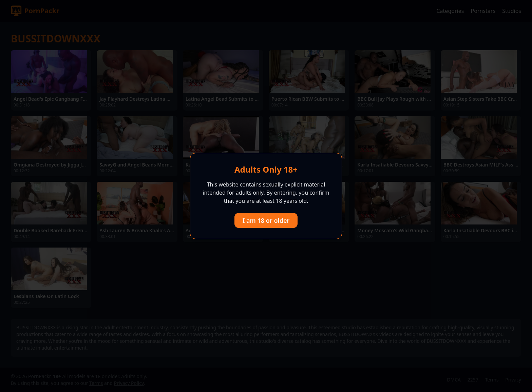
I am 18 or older (266, 220)
